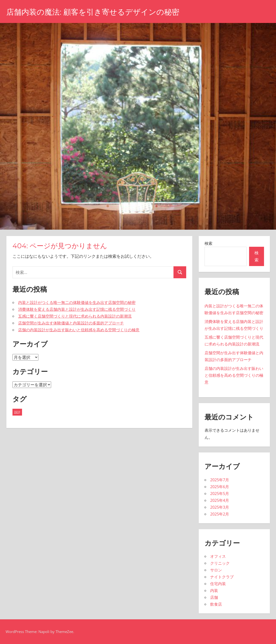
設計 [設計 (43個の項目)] (17, 412)
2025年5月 (220, 494)
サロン (216, 570)
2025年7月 (220, 480)
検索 (208, 243)
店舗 (214, 597)
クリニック (220, 563)
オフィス (218, 556)
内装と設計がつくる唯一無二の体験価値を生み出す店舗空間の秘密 (77, 302)
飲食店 (216, 604)
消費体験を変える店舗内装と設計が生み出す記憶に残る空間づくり (77, 309)
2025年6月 (220, 487)
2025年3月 (220, 507)
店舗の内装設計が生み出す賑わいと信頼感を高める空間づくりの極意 (79, 330)
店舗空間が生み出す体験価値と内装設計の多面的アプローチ (71, 323)
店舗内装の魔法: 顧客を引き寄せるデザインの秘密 (96, 12)
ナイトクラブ (222, 577)
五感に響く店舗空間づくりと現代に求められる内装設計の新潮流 (75, 316)
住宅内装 (218, 584)
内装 (214, 590)
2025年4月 (220, 500)
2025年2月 (220, 514)
